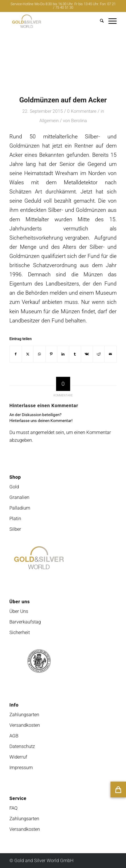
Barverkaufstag (25, 622)
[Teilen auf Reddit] (99, 354)
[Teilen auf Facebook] (15, 354)
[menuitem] (99, 21)
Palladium (20, 508)
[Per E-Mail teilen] (111, 354)
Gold (14, 487)
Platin (15, 518)
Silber (15, 529)
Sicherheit (20, 632)
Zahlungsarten (24, 715)
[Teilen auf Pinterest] (51, 354)
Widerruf (18, 757)
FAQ (13, 808)
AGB (14, 736)
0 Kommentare (82, 111)
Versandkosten (25, 725)
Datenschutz (22, 746)
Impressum (21, 768)
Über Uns (19, 611)
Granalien (19, 497)
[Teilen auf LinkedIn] (63, 354)
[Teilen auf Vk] (87, 354)
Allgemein (49, 121)
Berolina (79, 121)
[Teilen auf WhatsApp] (39, 354)
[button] (118, 790)
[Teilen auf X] (28, 354)
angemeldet (42, 432)
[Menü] (110, 21)
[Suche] (99, 21)
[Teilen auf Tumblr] (75, 354)
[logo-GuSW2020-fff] (52, 21)
